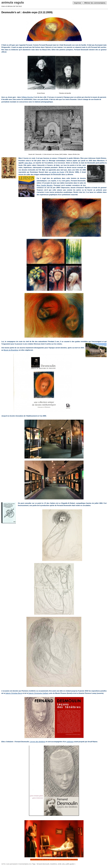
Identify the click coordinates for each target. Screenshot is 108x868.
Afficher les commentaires (95, 3)
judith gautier (70, 864)
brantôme (54, 864)
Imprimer (78, 3)
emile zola (61, 864)
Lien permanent (12, 864)
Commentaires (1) (25, 864)
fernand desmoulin (43, 864)
